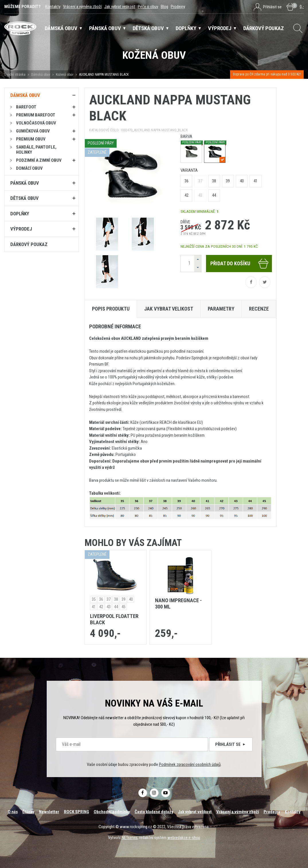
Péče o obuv (148, 7)
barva (186, 136)
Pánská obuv (25, 183)
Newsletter (49, 812)
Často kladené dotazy (154, 812)
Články (28, 812)
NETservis (130, 838)
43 (200, 195)
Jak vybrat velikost (120, 7)
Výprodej (21, 229)
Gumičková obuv (33, 131)
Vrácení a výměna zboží (82, 7)
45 (123, 607)
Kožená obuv (65, 75)
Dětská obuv (24, 198)
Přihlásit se (231, 744)
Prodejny (178, 7)
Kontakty (53, 7)
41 (256, 181)
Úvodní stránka (15, 75)
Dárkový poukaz (29, 244)
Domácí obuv (29, 168)
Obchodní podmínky (112, 812)
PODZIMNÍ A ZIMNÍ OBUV (39, 160)
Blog (164, 7)
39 (228, 181)
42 (187, 195)
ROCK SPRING (76, 812)
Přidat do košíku (240, 264)
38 (214, 181)
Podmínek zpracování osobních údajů (190, 764)
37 (200, 181)
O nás (13, 812)
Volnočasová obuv (36, 123)
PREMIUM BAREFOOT (36, 115)
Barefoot (26, 107)
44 (214, 195)
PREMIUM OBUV (31, 139)
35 (94, 599)
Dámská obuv (41, 75)
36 (187, 181)
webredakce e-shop (184, 838)
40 (242, 181)
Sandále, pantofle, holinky (36, 150)
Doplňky (20, 214)
